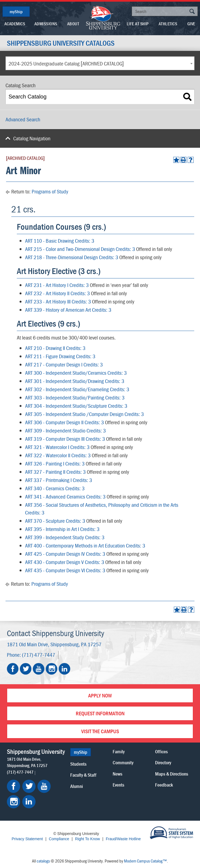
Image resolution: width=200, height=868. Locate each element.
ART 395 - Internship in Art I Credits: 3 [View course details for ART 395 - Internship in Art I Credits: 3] (62, 529)
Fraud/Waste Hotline (123, 839)
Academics (15, 24)
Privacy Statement (27, 839)
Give (191, 24)
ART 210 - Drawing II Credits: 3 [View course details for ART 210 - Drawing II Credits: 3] (55, 348)
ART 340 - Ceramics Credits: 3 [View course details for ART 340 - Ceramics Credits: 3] (55, 488)
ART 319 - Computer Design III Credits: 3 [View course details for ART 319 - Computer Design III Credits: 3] (65, 439)
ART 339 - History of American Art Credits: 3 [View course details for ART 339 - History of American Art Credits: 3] (68, 310)
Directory (163, 762)
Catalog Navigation (32, 138)
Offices (161, 751)
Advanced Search (23, 119)
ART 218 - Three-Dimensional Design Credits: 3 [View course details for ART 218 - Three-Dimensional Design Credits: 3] (72, 257)
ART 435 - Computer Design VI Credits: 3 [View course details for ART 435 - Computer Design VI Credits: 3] (65, 570)
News (117, 774)
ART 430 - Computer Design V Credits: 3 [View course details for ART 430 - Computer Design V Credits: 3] (65, 562)
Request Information (100, 713)
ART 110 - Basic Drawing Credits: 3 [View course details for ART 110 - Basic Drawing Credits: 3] (60, 241)
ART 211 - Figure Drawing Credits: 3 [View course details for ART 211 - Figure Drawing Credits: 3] (60, 356)
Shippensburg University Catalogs (61, 43)
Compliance (59, 839)
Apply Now (100, 695)
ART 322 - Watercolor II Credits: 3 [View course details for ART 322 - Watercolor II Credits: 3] (58, 455)
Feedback (164, 785)
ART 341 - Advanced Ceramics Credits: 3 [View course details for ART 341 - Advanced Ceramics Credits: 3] (65, 496)
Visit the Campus (100, 731)
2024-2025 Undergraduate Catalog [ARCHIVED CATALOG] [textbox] (66, 63)
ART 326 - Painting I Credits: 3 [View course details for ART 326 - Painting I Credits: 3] (55, 463)
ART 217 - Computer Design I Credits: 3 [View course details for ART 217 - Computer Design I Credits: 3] (64, 364)
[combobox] (100, 63)
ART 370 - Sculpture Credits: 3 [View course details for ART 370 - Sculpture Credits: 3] (55, 521)
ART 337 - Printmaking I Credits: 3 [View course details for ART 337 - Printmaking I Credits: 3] (59, 480)
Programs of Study (50, 191)
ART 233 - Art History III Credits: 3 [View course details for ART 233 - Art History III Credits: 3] (58, 301)
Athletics (168, 24)
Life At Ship (138, 24)
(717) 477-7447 (39, 655)
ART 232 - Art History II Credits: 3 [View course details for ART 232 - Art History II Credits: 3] (57, 293)
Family (119, 751)
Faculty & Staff (83, 775)
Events (118, 785)
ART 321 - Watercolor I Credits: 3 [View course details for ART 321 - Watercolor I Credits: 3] (57, 447)
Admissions (46, 24)
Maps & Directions (172, 774)
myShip (16, 12)
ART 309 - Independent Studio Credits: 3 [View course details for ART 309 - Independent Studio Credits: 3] (65, 430)
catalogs (43, 861)
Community (123, 762)
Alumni (77, 786)
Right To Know (88, 839)
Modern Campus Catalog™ (145, 861)
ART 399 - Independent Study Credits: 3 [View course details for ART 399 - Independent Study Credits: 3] (65, 537)
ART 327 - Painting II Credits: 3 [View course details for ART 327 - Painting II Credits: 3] (55, 472)
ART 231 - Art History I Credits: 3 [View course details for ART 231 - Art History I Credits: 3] (57, 285)
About (73, 24)
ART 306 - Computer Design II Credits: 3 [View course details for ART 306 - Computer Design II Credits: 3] (64, 422)
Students (78, 764)
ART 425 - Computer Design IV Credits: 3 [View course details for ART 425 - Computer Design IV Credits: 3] (65, 554)
